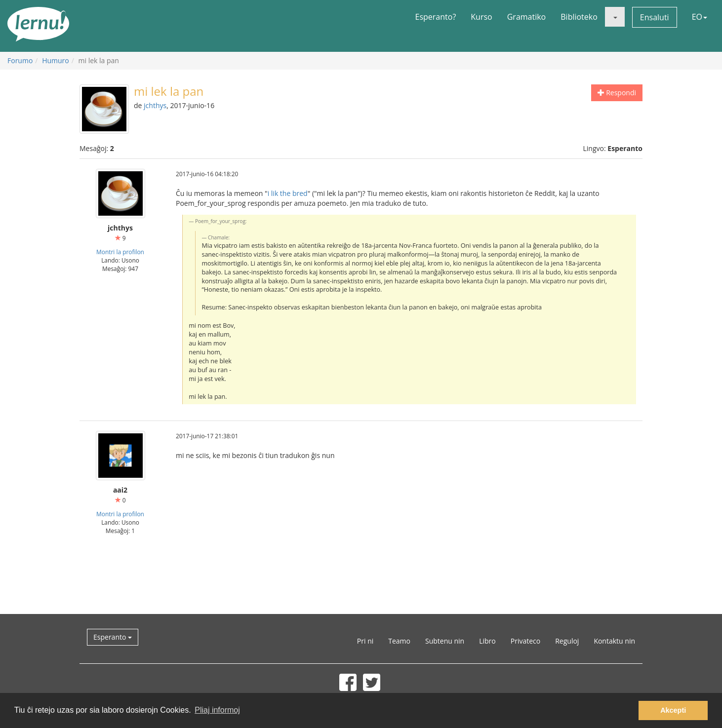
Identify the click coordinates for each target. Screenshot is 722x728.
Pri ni (365, 641)
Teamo (399, 641)
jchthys (155, 105)
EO (700, 17)
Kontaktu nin (614, 641)
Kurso (481, 17)
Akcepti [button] (673, 710)
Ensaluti (655, 17)
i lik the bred (288, 193)
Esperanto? (436, 17)
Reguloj (567, 641)
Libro (487, 641)
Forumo (20, 60)
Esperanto (113, 637)
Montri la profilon (120, 252)
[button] (615, 17)
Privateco (525, 641)
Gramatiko (527, 17)
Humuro (56, 60)
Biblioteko (579, 17)
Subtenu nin (445, 641)
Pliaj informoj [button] (217, 710)
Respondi (617, 93)
